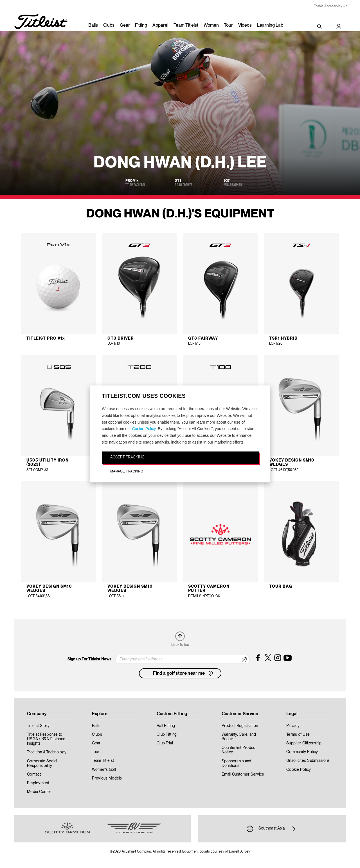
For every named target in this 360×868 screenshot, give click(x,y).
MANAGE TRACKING (127, 471)
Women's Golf (104, 770)
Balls (93, 26)
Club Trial (165, 743)
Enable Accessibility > (329, 6)
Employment (38, 783)
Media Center (39, 792)
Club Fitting (167, 735)
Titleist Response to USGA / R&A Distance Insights (46, 739)
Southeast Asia (272, 829)
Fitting (141, 26)
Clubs (109, 26)
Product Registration (240, 726)
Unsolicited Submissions (308, 761)
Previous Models (107, 778)
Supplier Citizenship (304, 743)
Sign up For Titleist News (89, 659)
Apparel (160, 26)
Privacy (293, 726)
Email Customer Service (243, 774)
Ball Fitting (166, 726)
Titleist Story (38, 726)
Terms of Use (298, 735)
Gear (125, 26)
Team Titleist (186, 26)
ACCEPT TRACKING (127, 457)
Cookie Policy (144, 429)
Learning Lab (270, 26)
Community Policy (302, 752)
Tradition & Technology (47, 752)
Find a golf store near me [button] (184, 673)
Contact (34, 774)
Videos (245, 26)
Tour (228, 26)
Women (211, 26)
